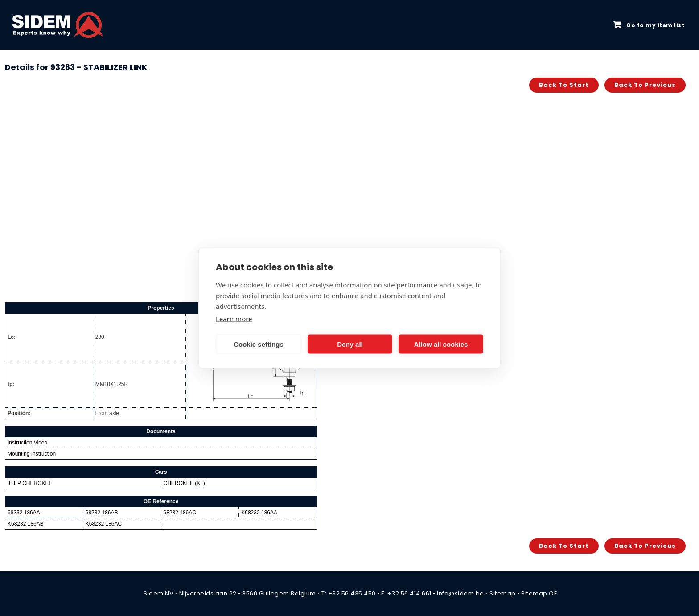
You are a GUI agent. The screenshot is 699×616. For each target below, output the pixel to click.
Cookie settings (259, 344)
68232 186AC (180, 513)
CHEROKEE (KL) (184, 483)
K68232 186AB (26, 524)
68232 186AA (24, 513)
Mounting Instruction (32, 454)
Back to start (564, 85)
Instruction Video (27, 443)
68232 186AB (102, 513)
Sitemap (503, 593)
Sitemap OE (539, 593)
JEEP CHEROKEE (30, 483)
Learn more (234, 319)
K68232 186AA (259, 513)
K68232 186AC (104, 524)
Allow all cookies (441, 344)
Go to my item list (649, 25)
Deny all (350, 344)
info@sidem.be (461, 593)
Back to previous (645, 85)
